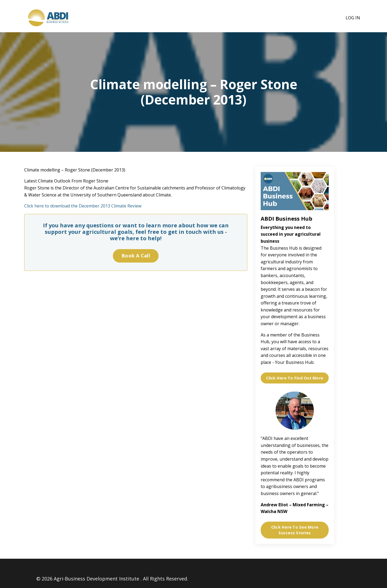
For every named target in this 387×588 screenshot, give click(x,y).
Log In (353, 18)
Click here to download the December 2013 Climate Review (83, 206)
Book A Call (136, 256)
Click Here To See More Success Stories (295, 530)
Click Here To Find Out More (295, 378)
